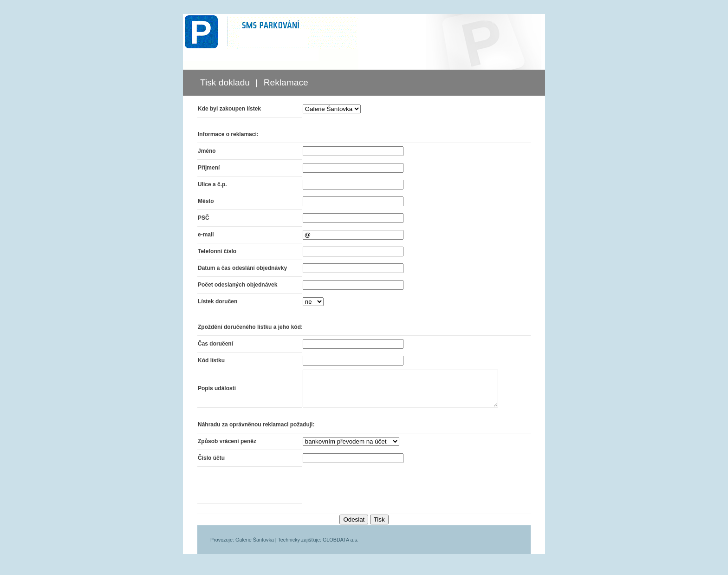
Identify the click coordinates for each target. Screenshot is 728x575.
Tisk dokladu (225, 82)
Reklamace (286, 82)
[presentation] (365, 492)
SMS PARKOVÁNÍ (271, 32)
